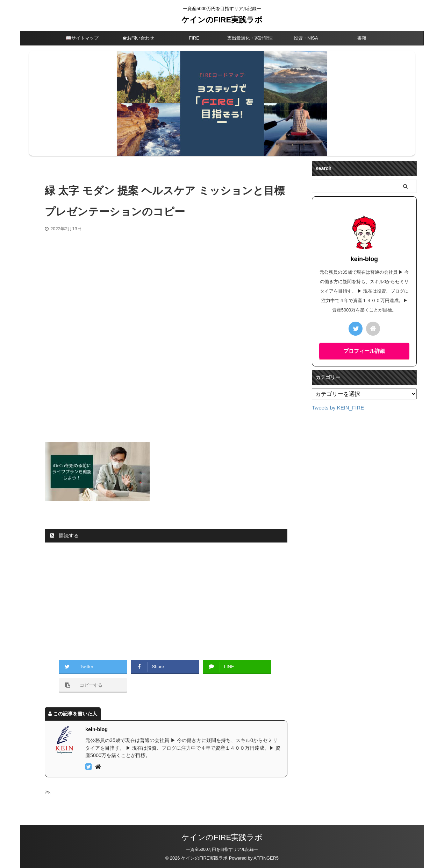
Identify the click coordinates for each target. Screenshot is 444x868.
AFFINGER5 (266, 858)
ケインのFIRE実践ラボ (222, 20)
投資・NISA (306, 38)
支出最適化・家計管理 (250, 38)
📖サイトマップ (82, 38)
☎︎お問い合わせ (138, 38)
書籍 (362, 38)
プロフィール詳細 (364, 351)
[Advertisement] (166, 285)
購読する (64, 535)
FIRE (194, 38)
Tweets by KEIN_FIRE (338, 408)
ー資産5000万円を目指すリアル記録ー (222, 849)
